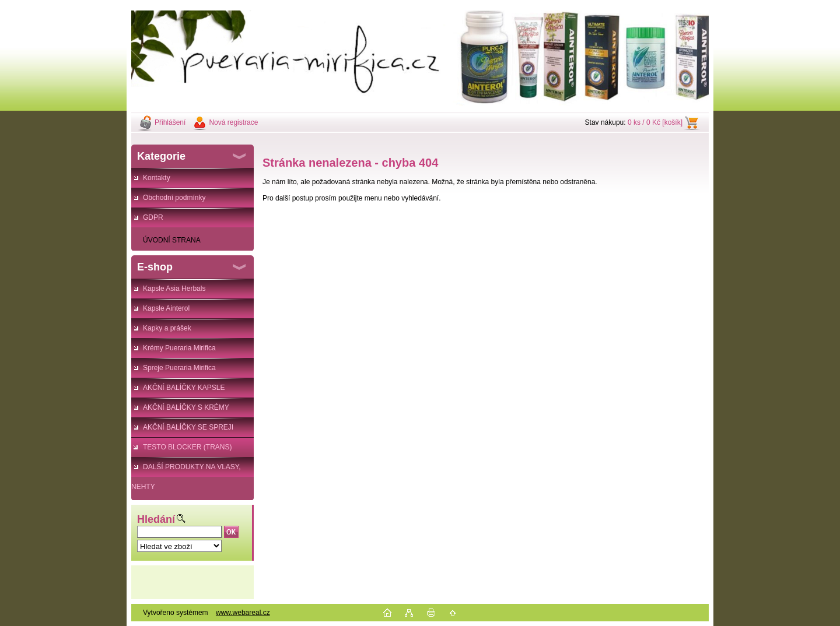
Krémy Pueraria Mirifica (179, 348)
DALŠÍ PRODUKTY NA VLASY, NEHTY (186, 470)
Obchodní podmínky (174, 198)
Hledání (156, 519)
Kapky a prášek (167, 328)
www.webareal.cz (243, 613)
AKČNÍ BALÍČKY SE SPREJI (188, 427)
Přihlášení (170, 122)
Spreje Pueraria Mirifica (179, 368)
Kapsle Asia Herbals (174, 289)
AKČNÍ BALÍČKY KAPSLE (184, 388)
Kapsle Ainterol (166, 308)
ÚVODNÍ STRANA (172, 240)
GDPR (153, 217)
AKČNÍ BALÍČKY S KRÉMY (186, 407)
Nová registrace (233, 122)
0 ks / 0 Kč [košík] (655, 122)
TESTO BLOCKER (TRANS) (187, 447)
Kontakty (157, 178)
